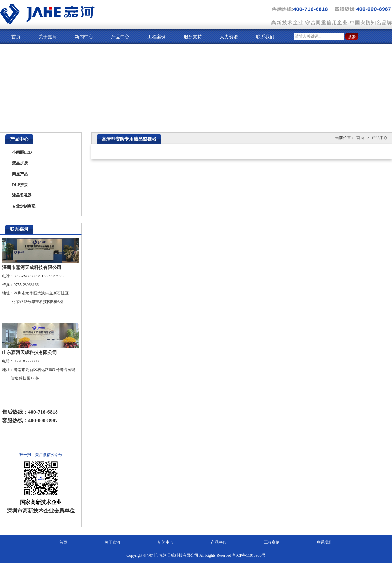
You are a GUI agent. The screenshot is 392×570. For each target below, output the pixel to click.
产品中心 (120, 37)
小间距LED (22, 152)
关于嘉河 (48, 37)
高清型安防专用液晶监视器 (129, 139)
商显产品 (20, 174)
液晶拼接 (20, 163)
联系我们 (265, 37)
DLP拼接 (20, 185)
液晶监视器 (22, 195)
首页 (16, 37)
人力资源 (229, 37)
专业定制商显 (24, 206)
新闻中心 (84, 37)
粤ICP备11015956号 (249, 555)
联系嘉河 (19, 229)
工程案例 (156, 37)
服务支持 (193, 37)
